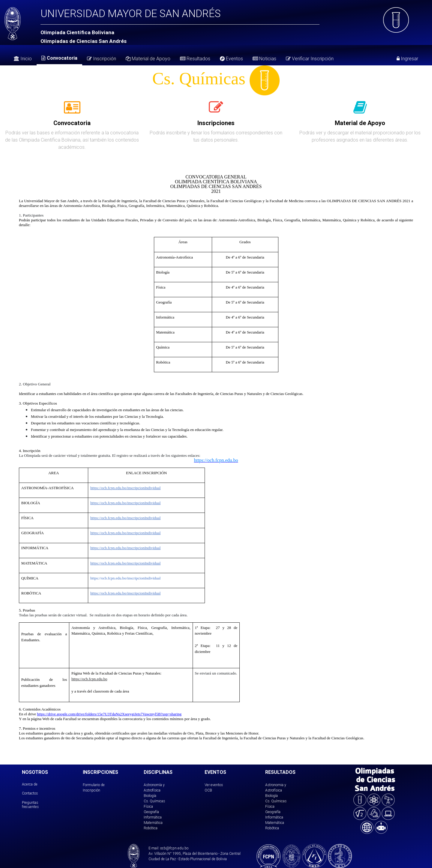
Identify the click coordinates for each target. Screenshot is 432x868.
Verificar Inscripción (310, 58)
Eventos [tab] (231, 58)
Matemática (153, 823)
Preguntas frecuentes (30, 805)
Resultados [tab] (195, 58)
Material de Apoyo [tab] (148, 58)
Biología (150, 796)
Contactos (30, 793)
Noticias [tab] (264, 58)
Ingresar (407, 58)
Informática (153, 817)
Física (148, 806)
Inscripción (102, 58)
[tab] (72, 111)
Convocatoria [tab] (59, 58)
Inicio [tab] (23, 58)
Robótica (151, 828)
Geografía (151, 812)
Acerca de (30, 784)
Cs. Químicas (154, 801)
